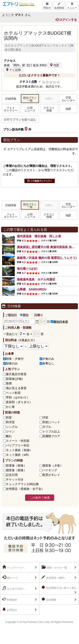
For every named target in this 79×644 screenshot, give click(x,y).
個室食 (53, 465)
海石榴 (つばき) (27, 269)
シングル (12, 427)
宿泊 (24, 315)
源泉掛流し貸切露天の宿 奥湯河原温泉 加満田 (47, 247)
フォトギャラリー (11, 109)
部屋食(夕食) (14, 379)
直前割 (19, 402)
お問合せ (10, 610)
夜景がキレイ (51, 475)
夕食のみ (48, 359)
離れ (9, 436)
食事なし (48, 363)
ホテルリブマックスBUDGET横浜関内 (38, 36)
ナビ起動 (13, 70)
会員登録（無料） (54, 577)
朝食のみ (12, 363)
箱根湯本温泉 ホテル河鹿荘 (36, 279)
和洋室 (10, 422)
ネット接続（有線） (19, 450)
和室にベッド (51, 422)
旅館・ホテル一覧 (54, 567)
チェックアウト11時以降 (22, 484)
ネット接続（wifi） (18, 455)
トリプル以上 (51, 431)
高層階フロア (51, 436)
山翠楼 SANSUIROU (32, 289)
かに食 (10, 407)
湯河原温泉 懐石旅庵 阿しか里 (39, 236)
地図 (54, 65)
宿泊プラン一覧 (30, 99)
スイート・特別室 (18, 441)
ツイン (10, 431)
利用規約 (10, 599)
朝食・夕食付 (15, 359)
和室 (9, 417)
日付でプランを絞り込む (20, 119)
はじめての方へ (13, 588)
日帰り (37, 315)
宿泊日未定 (59, 322)
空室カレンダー (68, 99)
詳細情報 (11, 99)
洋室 (45, 417)
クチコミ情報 (49, 109)
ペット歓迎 (13, 393)
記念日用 (12, 475)
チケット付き (15, 479)
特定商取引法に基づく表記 (59, 588)
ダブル (47, 427)
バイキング (50, 470)
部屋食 (16, 465)
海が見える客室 (16, 388)
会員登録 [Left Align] (59, 6)
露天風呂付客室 (16, 374)
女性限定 (25, 489)
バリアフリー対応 (18, 445)
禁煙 (9, 383)
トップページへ (13, 567)
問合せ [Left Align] (47, 6)
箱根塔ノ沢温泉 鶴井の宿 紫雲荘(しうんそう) (47, 258)
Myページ (10, 577)
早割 (18, 397)
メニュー (72, 6)
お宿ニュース (30, 109)
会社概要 (49, 599)
